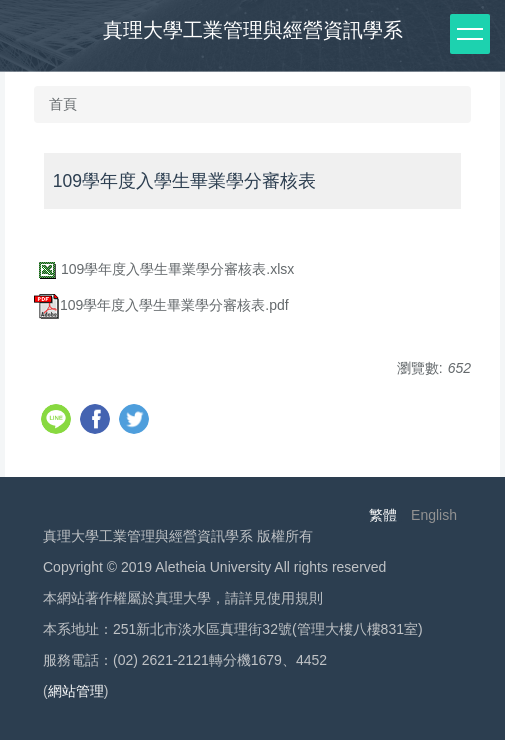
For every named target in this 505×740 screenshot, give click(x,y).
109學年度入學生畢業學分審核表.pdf (161, 305)
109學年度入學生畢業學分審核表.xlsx (164, 269)
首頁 (63, 104)
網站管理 (76, 691)
